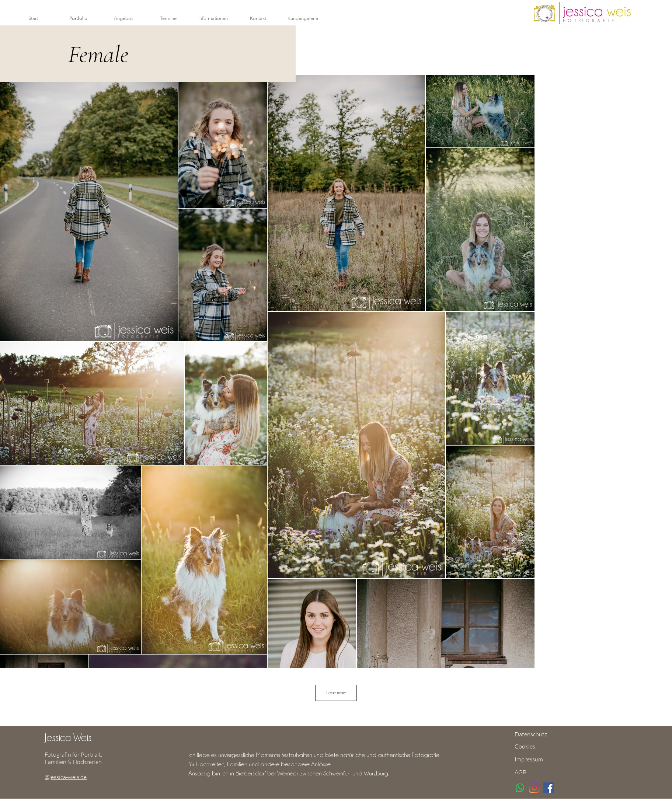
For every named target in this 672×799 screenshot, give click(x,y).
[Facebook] (549, 788)
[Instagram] (534, 788)
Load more (336, 692)
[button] (213, 18)
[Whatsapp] (520, 788)
